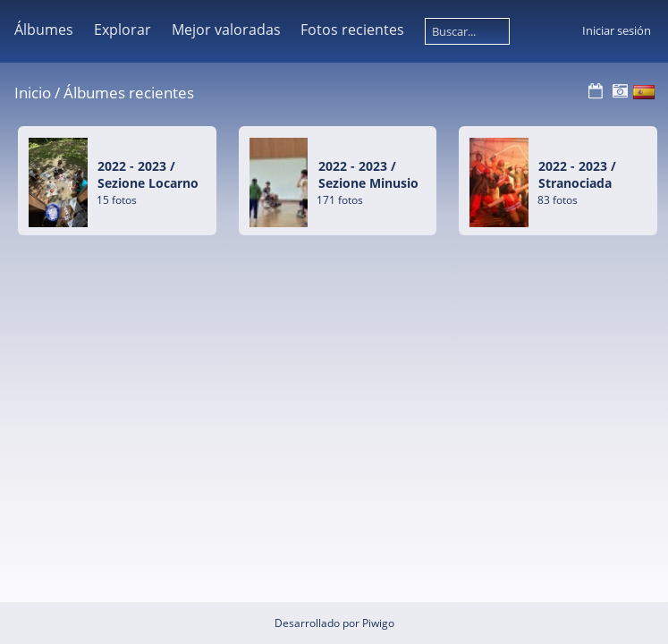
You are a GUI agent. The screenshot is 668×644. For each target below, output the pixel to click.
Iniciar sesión (617, 30)
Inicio (33, 93)
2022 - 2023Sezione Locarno (148, 174)
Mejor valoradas (226, 30)
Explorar (123, 30)
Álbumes (44, 30)
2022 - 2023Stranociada (577, 174)
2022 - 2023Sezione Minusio (368, 174)
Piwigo (378, 623)
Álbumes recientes (129, 93)
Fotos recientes (352, 30)
